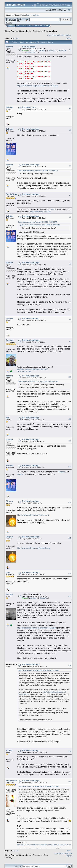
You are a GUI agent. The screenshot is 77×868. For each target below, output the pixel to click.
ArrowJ (9, 594)
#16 (70, 574)
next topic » (67, 35)
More (46, 26)
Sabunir (10, 129)
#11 (70, 419)
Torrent (9, 23)
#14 (70, 502)
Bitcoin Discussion (34, 31)
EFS (32, 51)
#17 (70, 596)
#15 (70, 538)
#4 (70, 166)
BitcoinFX (62, 51)
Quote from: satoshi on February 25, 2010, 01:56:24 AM (38, 222)
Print (69, 38)
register (35, 15)
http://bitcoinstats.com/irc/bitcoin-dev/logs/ (32, 369)
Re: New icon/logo (31, 129)
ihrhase (9, 107)
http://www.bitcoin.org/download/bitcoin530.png (38, 86)
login (28, 15)
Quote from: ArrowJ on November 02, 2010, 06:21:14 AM (38, 670)
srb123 (9, 750)
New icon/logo (51, 31)
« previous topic (54, 35)
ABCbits (42, 51)
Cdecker (10, 340)
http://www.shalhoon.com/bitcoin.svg (33, 515)
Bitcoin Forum (11, 31)
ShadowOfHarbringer (16, 781)
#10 (70, 377)
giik (8, 418)
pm (52, 209)
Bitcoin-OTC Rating (24, 371)
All (17, 38)
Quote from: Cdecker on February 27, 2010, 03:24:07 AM (38, 382)
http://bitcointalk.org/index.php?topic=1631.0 (36, 628)
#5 (70, 195)
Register (39, 26)
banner (20, 474)
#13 (70, 467)
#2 (70, 108)
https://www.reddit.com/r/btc (41, 212)
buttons (62, 472)
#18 (70, 666)
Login (31, 26)
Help (18, 26)
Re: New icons (29, 107)
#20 (70, 782)
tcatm (9, 572)
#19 (70, 752)
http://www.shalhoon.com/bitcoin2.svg (34, 548)
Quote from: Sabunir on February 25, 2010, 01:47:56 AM (38, 171)
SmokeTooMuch (13, 194)
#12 (70, 441)
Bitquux (10, 501)
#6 (70, 217)
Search (25, 26)
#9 (70, 341)
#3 (70, 130)
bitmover (52, 51)
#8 (70, 319)
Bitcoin (22, 31)
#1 (70, 50)
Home (11, 26)
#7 (70, 264)
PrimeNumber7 (31, 52)
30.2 (18, 21)
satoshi (9, 47)
